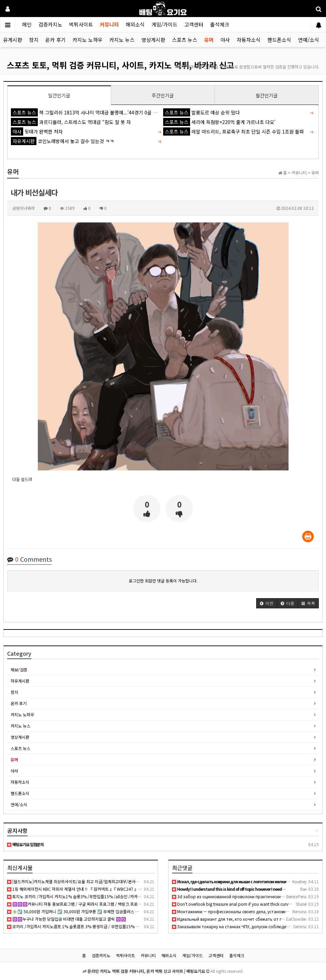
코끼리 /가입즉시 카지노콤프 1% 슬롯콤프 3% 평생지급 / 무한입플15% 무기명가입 (81, 926)
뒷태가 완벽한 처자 (37, 131)
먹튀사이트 (81, 24)
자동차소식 (249, 40)
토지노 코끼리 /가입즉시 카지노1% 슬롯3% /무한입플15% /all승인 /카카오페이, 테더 (83, 896)
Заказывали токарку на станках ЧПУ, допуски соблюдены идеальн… (242, 926)
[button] (267, 603)
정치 (34, 40)
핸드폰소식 (279, 40)
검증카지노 (50, 24)
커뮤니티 (109, 24)
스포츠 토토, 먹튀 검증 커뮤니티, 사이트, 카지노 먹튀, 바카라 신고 (120, 65)
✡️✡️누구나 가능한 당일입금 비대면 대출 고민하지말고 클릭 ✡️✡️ (67, 919)
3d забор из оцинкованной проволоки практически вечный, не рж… (243, 896)
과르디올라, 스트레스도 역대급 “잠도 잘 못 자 (71, 122)
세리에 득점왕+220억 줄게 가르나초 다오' (219, 122)
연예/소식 (309, 40)
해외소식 (135, 24)
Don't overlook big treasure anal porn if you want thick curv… (232, 904)
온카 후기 (56, 40)
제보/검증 (19, 670)
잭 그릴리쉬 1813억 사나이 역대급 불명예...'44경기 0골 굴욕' (87, 112)
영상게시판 (153, 40)
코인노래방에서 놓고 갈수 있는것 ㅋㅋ (63, 141)
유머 (209, 40)
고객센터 (194, 24)
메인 (27, 24)
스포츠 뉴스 (185, 40)
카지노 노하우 (88, 40)
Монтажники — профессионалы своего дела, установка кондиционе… (244, 911)
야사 (225, 40)
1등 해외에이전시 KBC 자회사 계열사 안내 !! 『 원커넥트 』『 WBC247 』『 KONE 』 (82, 889)
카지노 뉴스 (122, 40)
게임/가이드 (165, 24)
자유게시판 (20, 681)
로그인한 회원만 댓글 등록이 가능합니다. (163, 581)
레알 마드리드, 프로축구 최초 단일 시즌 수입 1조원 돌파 (234, 131)
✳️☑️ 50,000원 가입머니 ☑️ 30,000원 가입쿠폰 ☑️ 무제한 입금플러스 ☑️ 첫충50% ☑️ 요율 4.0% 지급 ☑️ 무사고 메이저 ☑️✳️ (120, 911)
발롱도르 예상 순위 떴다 (201, 112)
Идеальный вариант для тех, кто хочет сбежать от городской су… (241, 919)
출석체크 (220, 24)
